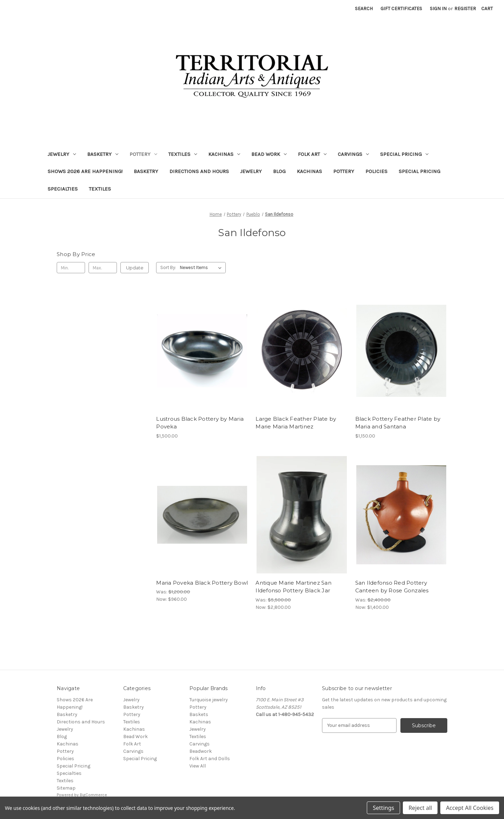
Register (465, 9)
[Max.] (103, 268)
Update (135, 268)
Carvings (353, 154)
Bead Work (269, 154)
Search (364, 9)
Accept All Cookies (470, 808)
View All (198, 766)
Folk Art (312, 154)
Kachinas (224, 154)
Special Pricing (404, 154)
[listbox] (202, 268)
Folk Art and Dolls (210, 759)
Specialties (63, 189)
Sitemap (66, 788)
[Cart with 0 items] (487, 9)
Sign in (438, 9)
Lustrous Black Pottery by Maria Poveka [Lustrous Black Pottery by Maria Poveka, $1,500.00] (200, 423)
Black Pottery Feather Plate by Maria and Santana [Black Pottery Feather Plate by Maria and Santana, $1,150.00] (398, 423)
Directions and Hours (199, 171)
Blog (279, 171)
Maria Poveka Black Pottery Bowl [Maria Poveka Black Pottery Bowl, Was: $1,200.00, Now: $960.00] (202, 583)
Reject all (420, 808)
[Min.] (71, 268)
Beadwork (201, 751)
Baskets (199, 714)
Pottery (143, 154)
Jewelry (62, 154)
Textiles (183, 154)
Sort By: (168, 267)
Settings (383, 808)
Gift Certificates (401, 9)
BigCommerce (93, 795)
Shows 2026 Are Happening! (85, 171)
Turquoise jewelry (209, 700)
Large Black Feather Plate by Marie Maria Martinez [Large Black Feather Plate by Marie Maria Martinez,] (296, 423)
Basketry (103, 154)
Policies (376, 171)
